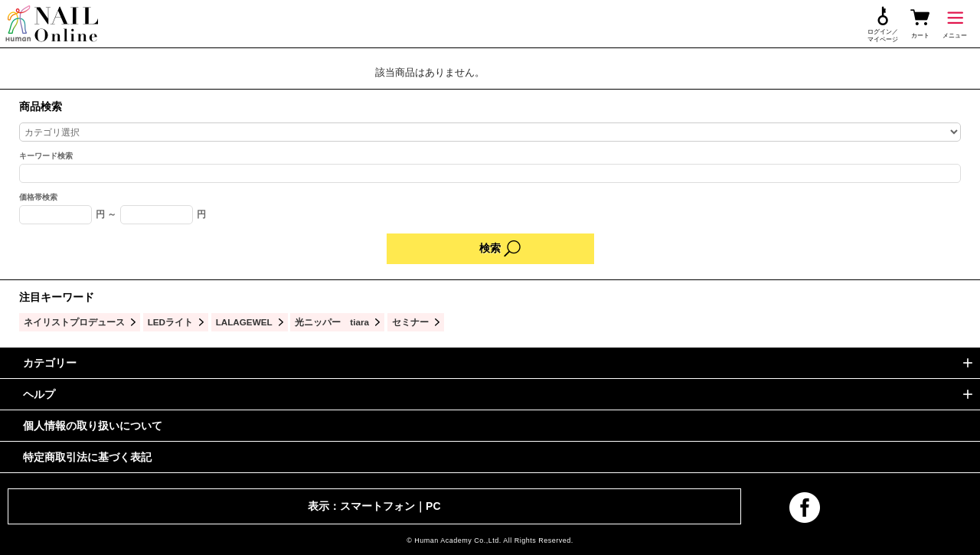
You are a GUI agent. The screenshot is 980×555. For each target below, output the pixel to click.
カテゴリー (50, 363)
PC (433, 506)
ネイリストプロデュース (74, 322)
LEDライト (170, 322)
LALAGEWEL (244, 322)
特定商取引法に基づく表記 (87, 457)
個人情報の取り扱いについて (93, 426)
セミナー (410, 322)
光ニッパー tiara (332, 322)
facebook (805, 508)
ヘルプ (39, 394)
